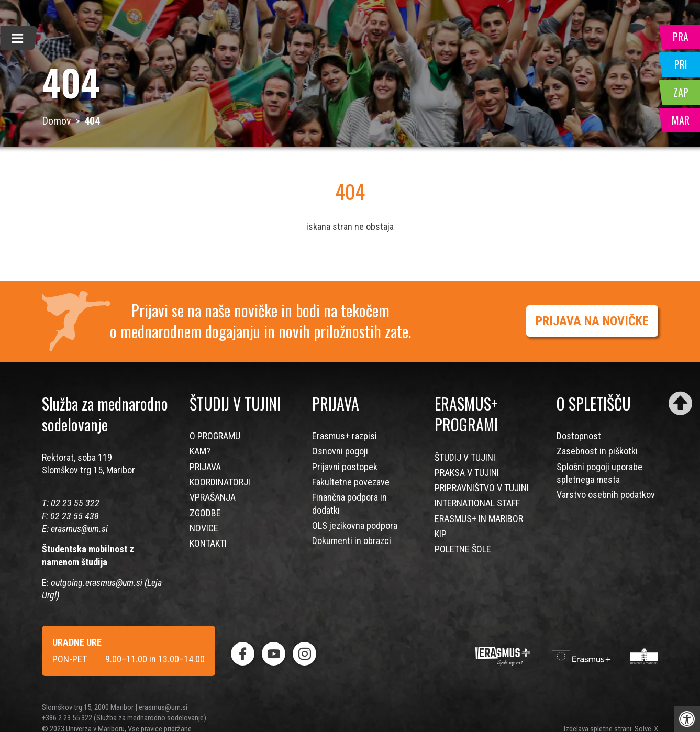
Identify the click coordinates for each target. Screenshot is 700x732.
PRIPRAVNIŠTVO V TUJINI (482, 488)
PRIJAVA (205, 467)
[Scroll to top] (680, 403)
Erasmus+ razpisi (345, 436)
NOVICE (204, 528)
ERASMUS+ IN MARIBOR (479, 519)
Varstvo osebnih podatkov (606, 495)
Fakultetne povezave (351, 482)
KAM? (200, 451)
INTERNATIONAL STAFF (477, 503)
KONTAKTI (208, 543)
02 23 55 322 (75, 503)
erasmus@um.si (79, 529)
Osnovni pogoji (340, 451)
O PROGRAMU (215, 436)
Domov (57, 121)
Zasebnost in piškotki (597, 451)
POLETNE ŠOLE (463, 549)
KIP (441, 534)
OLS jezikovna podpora (355, 525)
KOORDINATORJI (220, 482)
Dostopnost (579, 436)
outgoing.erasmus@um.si (97, 583)
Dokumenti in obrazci (352, 541)
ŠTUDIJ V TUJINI (465, 457)
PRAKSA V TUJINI (467, 473)
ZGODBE (205, 513)
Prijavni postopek (345, 467)
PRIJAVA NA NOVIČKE (592, 321)
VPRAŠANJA (213, 497)
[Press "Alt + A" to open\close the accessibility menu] (687, 719)
